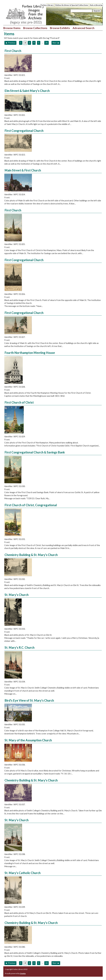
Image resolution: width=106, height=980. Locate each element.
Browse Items (12, 28)
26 (47, 43)
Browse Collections (35, 28)
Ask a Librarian (96, 5)
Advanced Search (84, 28)
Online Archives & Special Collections (72, 5)
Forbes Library (47, 5)
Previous (12, 43)
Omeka (23, 973)
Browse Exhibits (60, 28)
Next (55, 43)
